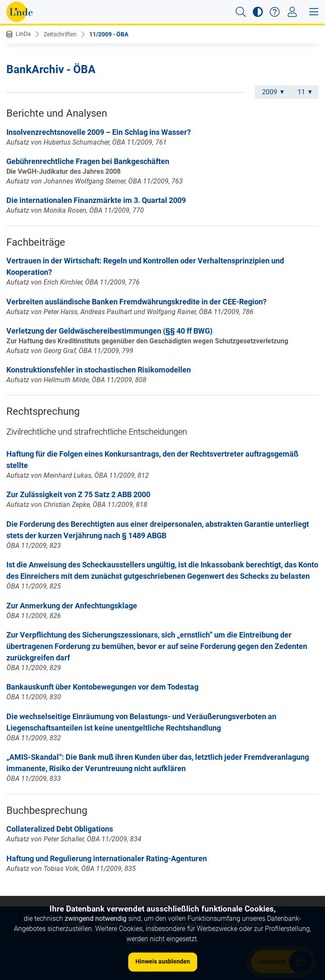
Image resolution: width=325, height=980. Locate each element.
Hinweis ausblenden (163, 961)
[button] (241, 12)
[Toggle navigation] (292, 12)
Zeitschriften (60, 34)
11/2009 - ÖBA (109, 34)
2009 (273, 92)
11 (305, 92)
